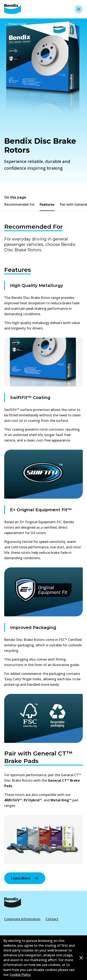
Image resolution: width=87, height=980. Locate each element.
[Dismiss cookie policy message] (81, 958)
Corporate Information (22, 919)
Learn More (25, 878)
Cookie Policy (20, 975)
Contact (52, 919)
